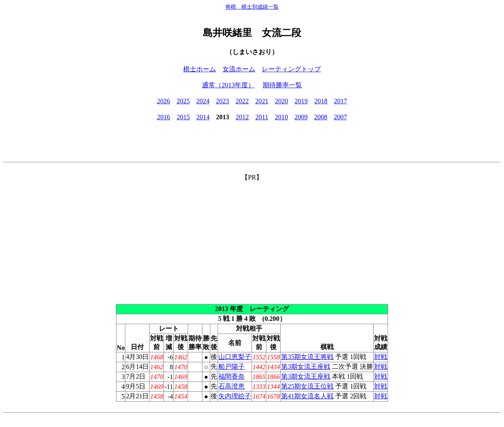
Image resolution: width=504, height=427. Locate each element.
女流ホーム (239, 69)
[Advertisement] (252, 239)
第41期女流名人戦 (307, 396)
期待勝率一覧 (282, 85)
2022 (242, 101)
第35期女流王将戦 (307, 357)
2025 (183, 101)
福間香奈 (232, 376)
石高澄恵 (232, 386)
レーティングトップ (291, 69)
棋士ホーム (200, 69)
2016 (163, 117)
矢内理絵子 (235, 396)
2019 (301, 101)
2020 (282, 101)
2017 (341, 101)
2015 (183, 117)
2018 (321, 101)
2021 (262, 101)
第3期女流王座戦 (306, 367)
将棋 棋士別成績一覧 (252, 7)
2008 (321, 117)
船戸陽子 (232, 367)
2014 (203, 117)
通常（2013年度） (228, 85)
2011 (262, 117)
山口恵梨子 (235, 357)
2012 (242, 117)
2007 (341, 117)
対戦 (381, 357)
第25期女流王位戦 (307, 386)
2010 (282, 117)
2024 (203, 101)
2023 (222, 101)
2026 (163, 101)
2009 (301, 117)
